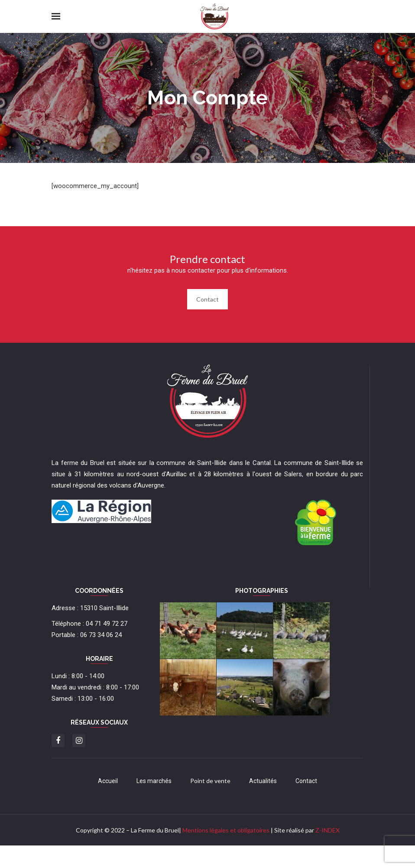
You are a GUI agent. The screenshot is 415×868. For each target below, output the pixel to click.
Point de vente (210, 781)
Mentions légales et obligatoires (226, 830)
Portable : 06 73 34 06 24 (87, 635)
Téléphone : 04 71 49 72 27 (89, 624)
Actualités (263, 781)
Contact (207, 299)
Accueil (108, 781)
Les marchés (154, 781)
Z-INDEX (327, 830)
